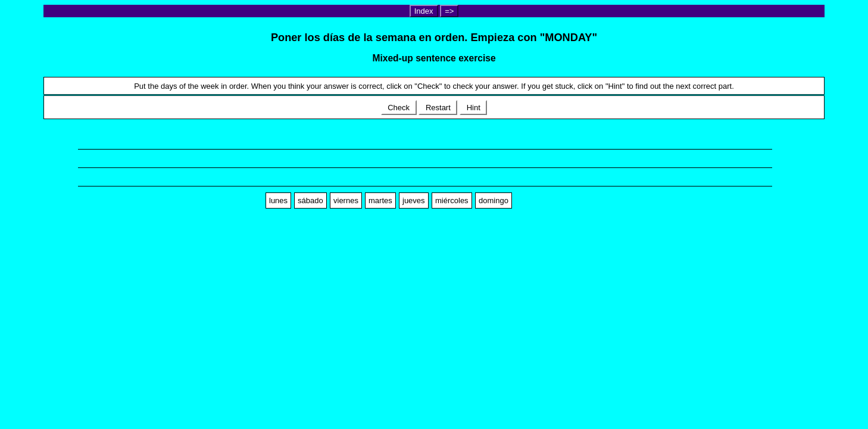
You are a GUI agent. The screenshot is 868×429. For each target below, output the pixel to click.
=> (449, 11)
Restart (438, 108)
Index (424, 11)
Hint (473, 108)
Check (399, 108)
